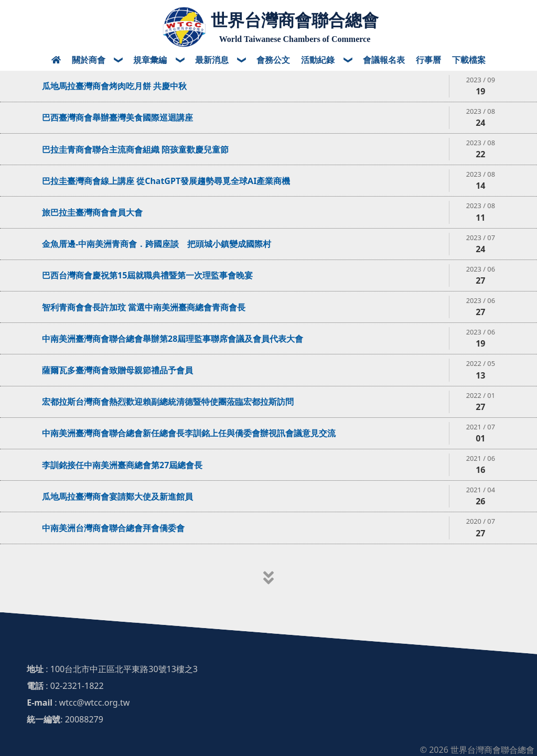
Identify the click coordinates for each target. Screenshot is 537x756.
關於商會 (90, 60)
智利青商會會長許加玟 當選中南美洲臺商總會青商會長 (144, 307)
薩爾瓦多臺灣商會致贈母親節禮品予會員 (117, 370)
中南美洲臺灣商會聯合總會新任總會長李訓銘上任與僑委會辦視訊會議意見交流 (189, 433)
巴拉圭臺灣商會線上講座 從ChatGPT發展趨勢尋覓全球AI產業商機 (166, 181)
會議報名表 (384, 60)
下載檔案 (469, 60)
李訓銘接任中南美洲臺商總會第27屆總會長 (122, 465)
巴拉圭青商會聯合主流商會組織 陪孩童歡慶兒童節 (135, 149)
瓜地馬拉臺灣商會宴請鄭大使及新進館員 (117, 496)
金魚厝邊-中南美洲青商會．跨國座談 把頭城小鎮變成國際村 (157, 244)
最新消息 (213, 60)
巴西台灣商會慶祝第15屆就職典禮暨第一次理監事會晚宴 (147, 275)
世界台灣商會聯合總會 (295, 20)
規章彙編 (151, 60)
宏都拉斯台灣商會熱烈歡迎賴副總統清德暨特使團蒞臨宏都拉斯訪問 (168, 402)
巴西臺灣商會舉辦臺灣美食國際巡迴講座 (117, 117)
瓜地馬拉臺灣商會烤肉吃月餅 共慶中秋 (114, 86)
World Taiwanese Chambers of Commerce (295, 39)
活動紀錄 (319, 60)
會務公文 (273, 60)
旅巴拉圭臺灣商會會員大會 (92, 212)
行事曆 (428, 60)
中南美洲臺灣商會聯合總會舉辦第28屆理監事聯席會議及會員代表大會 (173, 339)
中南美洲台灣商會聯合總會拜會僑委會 (113, 528)
